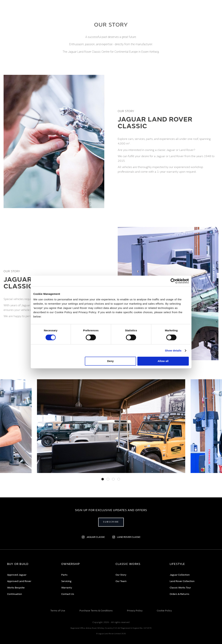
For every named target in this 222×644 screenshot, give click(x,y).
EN (188, 10)
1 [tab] (103, 479)
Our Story (121, 575)
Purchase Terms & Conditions (96, 611)
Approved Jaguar (17, 575)
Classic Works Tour (180, 588)
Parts (64, 575)
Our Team (121, 581)
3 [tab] (113, 479)
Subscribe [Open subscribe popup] (111, 522)
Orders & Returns (179, 594)
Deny (110, 361)
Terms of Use (58, 611)
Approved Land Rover (19, 581)
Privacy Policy (135, 611)
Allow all (163, 361)
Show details (173, 351)
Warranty (67, 588)
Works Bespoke (16, 588)
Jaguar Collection (180, 575)
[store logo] (111, 11)
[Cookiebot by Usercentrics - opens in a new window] (173, 281)
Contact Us (68, 594)
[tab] (30, 564)
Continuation (15, 594)
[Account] (203, 10)
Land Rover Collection (182, 581)
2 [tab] (108, 479)
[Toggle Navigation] (8, 10)
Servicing (66, 581)
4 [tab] (119, 479)
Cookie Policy (164, 611)
